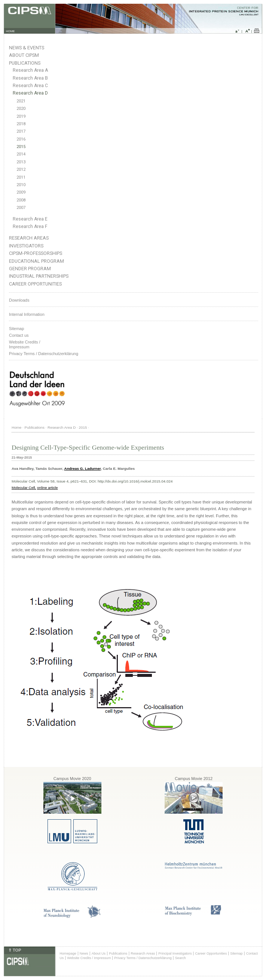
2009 (21, 192)
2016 (21, 139)
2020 (21, 109)
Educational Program (36, 261)
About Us (99, 953)
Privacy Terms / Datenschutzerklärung (44, 354)
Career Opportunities (35, 284)
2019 (21, 116)
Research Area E (30, 219)
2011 (21, 177)
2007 (21, 208)
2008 (21, 200)
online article (47, 488)
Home (16, 427)
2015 (21, 147)
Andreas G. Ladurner (83, 469)
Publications (25, 63)
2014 (21, 154)
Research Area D (30, 93)
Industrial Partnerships (39, 276)
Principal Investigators (175, 953)
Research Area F (30, 226)
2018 (21, 124)
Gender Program (30, 269)
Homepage (68, 953)
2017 (21, 131)
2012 (21, 170)
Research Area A (30, 70)
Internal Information (27, 314)
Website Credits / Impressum (89, 958)
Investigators (26, 246)
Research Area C (30, 86)
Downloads (19, 300)
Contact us (19, 335)
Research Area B (30, 78)
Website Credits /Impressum (25, 344)
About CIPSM (24, 55)
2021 (21, 101)
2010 (21, 185)
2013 (21, 162)
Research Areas (29, 238)
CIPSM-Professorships (36, 253)
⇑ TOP (15, 950)
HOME (10, 31)
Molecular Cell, (24, 488)
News (84, 953)
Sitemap (16, 329)
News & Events (27, 48)
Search (181, 958)
